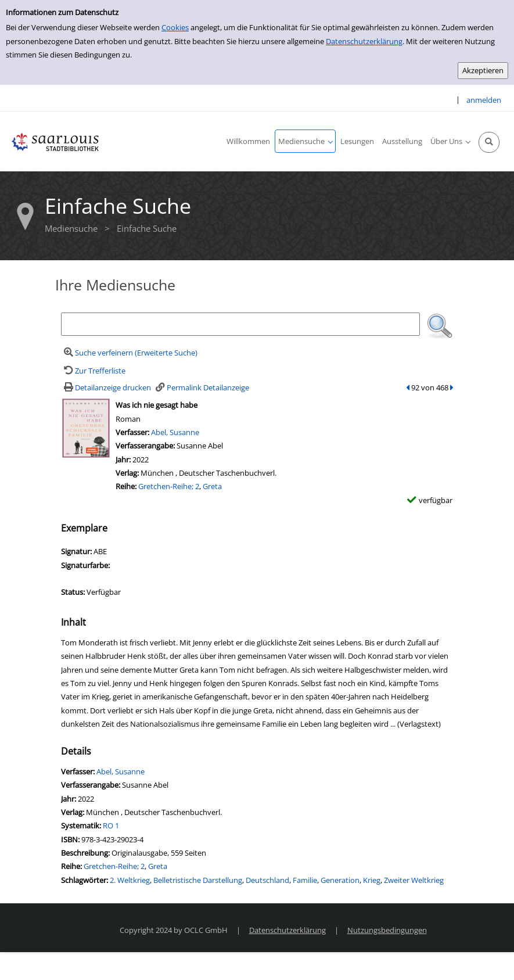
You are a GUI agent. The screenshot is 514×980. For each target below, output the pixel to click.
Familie (305, 880)
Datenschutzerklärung (364, 41)
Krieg (372, 880)
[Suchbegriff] (240, 324)
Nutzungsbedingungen (387, 930)
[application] (305, 141)
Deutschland (267, 880)
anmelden (484, 100)
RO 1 (111, 825)
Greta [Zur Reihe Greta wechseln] (212, 486)
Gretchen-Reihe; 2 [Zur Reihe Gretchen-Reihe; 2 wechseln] (169, 486)
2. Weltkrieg (130, 880)
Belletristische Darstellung (198, 880)
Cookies (175, 27)
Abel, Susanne (175, 432)
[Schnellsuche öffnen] (489, 142)
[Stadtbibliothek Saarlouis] (55, 141)
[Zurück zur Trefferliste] (93, 371)
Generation (340, 880)
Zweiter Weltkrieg (414, 880)
